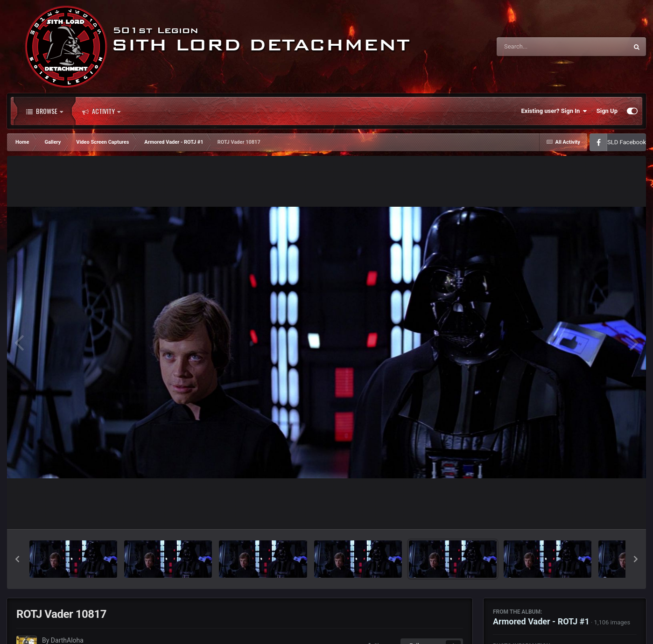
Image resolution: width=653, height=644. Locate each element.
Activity (101, 111)
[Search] (539, 47)
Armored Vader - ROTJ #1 (541, 621)
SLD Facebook (627, 142)
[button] (17, 559)
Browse (45, 111)
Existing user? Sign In (554, 111)
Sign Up (607, 111)
